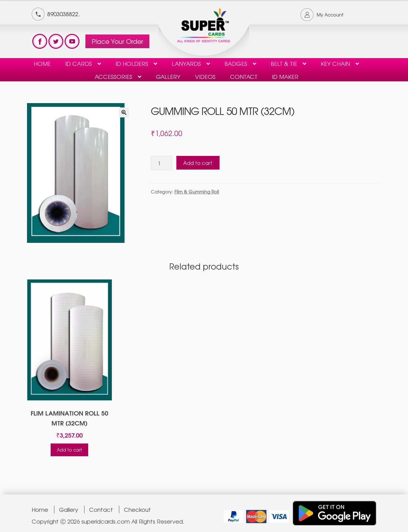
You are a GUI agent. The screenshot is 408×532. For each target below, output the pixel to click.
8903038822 (63, 14)
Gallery (168, 76)
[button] (124, 112)
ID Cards (79, 63)
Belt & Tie (284, 63)
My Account (330, 15)
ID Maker (285, 76)
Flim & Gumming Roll (197, 192)
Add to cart (198, 163)
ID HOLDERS (132, 63)
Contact (101, 509)
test (40, 41)
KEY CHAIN (335, 63)
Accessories (113, 76)
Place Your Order (117, 41)
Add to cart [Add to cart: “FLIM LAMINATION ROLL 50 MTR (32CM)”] (69, 450)
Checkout (137, 509)
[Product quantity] (161, 163)
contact (244, 76)
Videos (205, 76)
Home (42, 63)
